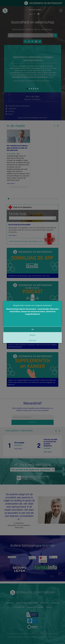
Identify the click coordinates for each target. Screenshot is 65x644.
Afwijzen (32, 335)
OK (33, 329)
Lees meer (32, 340)
